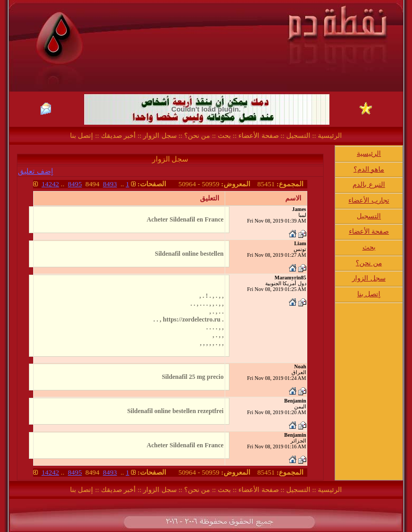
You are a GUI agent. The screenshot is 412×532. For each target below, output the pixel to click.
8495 (75, 184)
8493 (110, 184)
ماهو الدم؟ (369, 169)
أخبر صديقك (117, 135)
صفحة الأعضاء (258, 135)
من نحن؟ (197, 135)
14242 (50, 184)
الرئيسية (329, 135)
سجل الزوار (160, 135)
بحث (224, 135)
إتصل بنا (82, 135)
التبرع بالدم (369, 184)
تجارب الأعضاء (369, 200)
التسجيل (297, 135)
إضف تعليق (36, 171)
